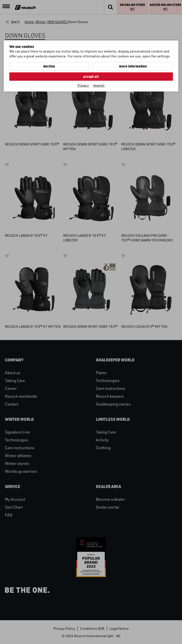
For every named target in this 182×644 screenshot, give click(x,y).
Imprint (99, 85)
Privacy (83, 85)
